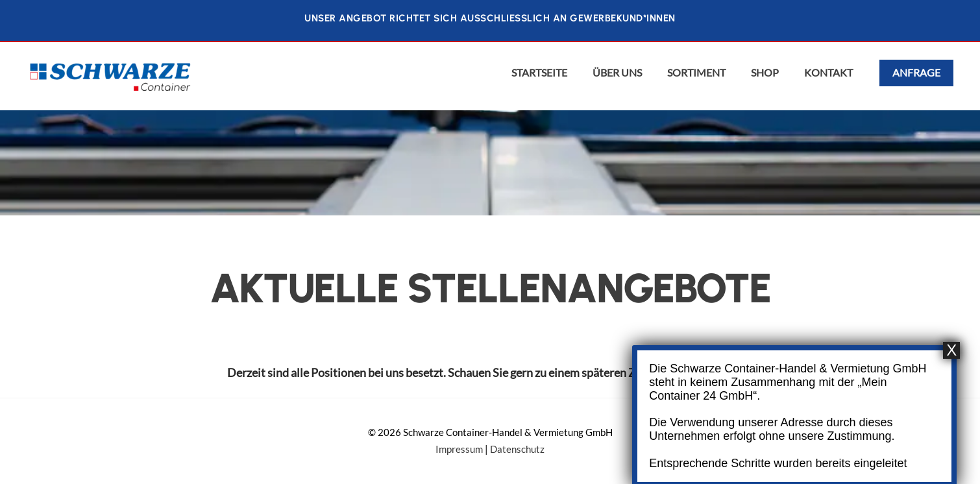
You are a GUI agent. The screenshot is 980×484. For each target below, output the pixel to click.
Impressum (459, 449)
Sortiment (696, 72)
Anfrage (916, 72)
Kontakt (828, 72)
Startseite (539, 72)
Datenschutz (517, 449)
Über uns (617, 72)
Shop (765, 72)
